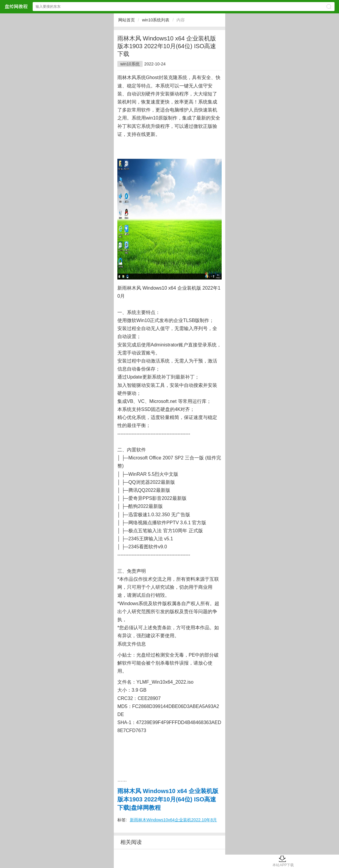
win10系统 (130, 64)
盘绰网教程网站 (16, 6)
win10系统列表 (156, 20)
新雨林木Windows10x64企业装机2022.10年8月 (173, 820)
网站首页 (127, 20)
